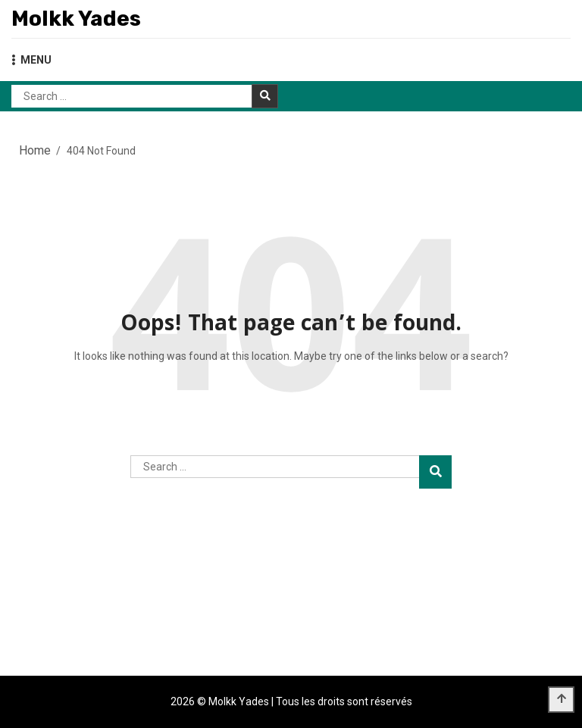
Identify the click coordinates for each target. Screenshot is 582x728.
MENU (31, 60)
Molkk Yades (76, 19)
